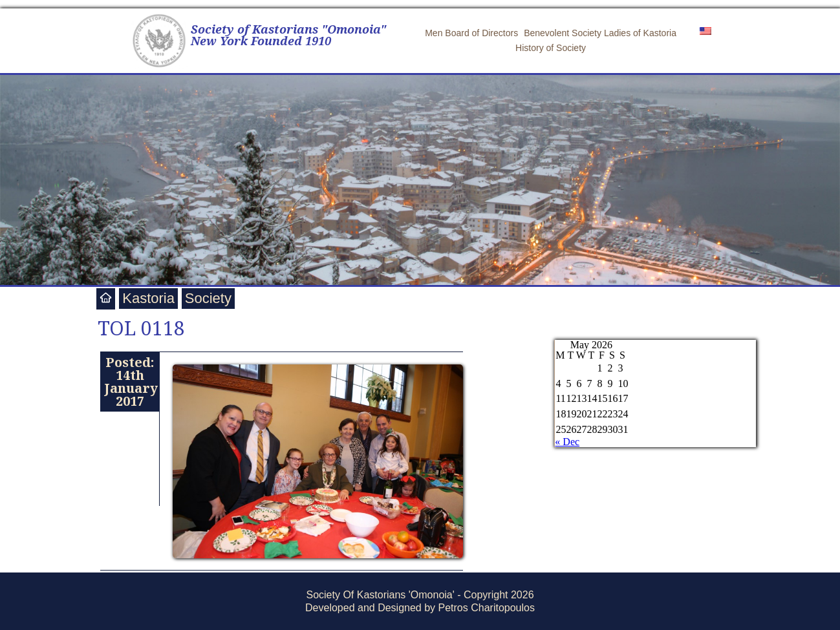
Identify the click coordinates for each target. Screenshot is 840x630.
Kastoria (148, 298)
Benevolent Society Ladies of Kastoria (600, 33)
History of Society (551, 48)
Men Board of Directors (471, 33)
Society (208, 298)
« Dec (567, 442)
